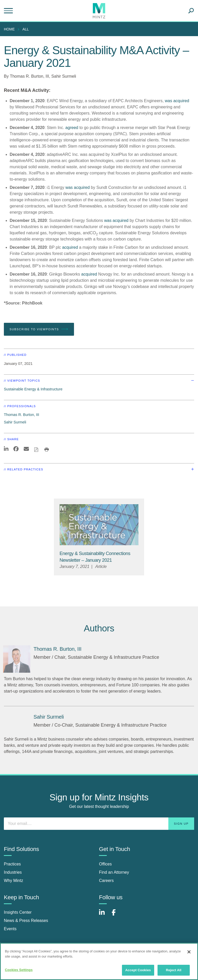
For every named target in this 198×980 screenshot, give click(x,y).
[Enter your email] (99, 824)
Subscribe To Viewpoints (39, 329)
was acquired (78, 187)
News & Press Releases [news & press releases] (26, 921)
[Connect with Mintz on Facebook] (117, 915)
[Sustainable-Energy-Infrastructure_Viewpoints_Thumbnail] (99, 525)
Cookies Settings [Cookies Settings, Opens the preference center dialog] (19, 970)
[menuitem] (11, 29)
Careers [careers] (106, 881)
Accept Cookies (138, 970)
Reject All (174, 970)
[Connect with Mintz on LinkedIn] (104, 915)
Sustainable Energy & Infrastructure (33, 389)
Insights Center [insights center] (18, 912)
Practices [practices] (12, 864)
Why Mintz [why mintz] (14, 881)
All (26, 29)
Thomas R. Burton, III (29, 76)
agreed (72, 128)
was (168, 101)
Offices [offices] (105, 864)
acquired (181, 101)
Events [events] (10, 929)
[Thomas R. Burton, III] (17, 659)
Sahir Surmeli (64, 76)
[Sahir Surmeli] (49, 717)
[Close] (189, 952)
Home (9, 29)
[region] (99, 961)
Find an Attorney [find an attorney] (114, 872)
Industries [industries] (13, 872)
